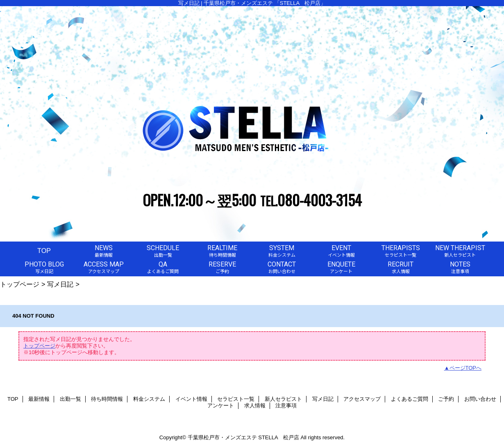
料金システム (149, 399)
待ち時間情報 (107, 399)
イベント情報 (191, 399)
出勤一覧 (70, 399)
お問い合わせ (480, 399)
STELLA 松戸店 (279, 437)
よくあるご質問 (410, 399)
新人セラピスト (283, 399)
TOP (44, 251)
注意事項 (286, 405)
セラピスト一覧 (236, 399)
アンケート (221, 405)
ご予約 (446, 399)
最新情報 (39, 399)
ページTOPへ (466, 368)
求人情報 (255, 405)
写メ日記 (60, 284)
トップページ (20, 284)
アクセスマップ (362, 399)
